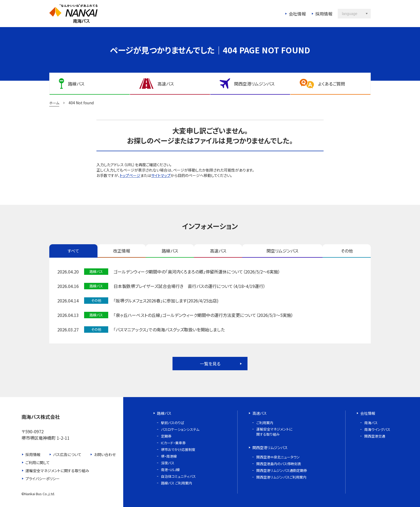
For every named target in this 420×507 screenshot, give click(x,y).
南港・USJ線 (170, 470)
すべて (73, 251)
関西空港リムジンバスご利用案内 (281, 477)
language (350, 14)
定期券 (166, 436)
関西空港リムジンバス (270, 447)
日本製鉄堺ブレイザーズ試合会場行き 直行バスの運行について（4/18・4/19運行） (190, 286)
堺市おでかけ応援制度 (178, 449)
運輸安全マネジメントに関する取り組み (57, 471)
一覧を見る (210, 364)
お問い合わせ (105, 454)
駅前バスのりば (173, 423)
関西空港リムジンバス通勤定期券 (282, 470)
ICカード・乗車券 (173, 443)
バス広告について (67, 454)
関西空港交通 (375, 436)
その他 (347, 251)
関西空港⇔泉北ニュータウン (278, 457)
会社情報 (297, 14)
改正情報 (122, 251)
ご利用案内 (265, 423)
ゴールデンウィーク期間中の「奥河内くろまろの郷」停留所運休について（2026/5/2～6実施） (197, 272)
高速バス (218, 251)
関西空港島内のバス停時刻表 (279, 464)
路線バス (170, 251)
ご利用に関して (38, 462)
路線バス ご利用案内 (177, 483)
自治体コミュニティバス (178, 476)
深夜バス (168, 463)
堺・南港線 (169, 456)
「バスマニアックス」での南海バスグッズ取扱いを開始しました (169, 330)
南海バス (371, 423)
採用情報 (324, 14)
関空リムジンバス (282, 251)
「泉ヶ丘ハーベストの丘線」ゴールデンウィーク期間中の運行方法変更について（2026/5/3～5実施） (203, 315)
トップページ (130, 175)
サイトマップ (161, 175)
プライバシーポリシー (43, 479)
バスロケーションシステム (180, 429)
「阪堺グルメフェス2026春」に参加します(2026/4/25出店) (166, 301)
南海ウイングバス (377, 429)
